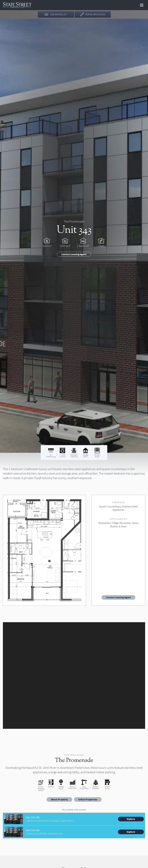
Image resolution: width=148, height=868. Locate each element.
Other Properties (88, 799)
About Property (59, 799)
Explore (131, 819)
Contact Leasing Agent (74, 254)
